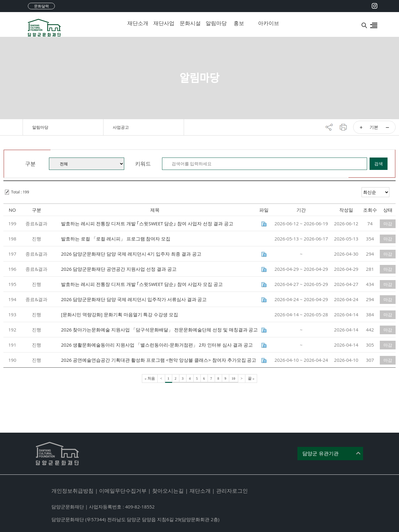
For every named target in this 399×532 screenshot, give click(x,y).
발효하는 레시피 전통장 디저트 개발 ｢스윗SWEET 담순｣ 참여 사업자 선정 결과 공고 (147, 223)
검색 (379, 164)
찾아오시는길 (168, 491)
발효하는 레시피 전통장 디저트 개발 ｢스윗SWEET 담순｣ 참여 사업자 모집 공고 (142, 284)
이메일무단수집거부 (123, 491)
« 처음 (150, 378)
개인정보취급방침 (72, 491)
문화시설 (188, 23)
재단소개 (136, 23)
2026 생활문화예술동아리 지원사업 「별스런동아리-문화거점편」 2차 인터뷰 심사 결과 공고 (157, 345)
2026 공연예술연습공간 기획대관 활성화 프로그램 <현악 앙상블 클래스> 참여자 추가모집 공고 (159, 360)
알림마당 (214, 23)
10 (234, 378)
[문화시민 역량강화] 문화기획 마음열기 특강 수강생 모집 (120, 314)
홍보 (239, 23)
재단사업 (162, 23)
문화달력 (42, 6)
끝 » (251, 378)
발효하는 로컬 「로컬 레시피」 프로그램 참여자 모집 (116, 239)
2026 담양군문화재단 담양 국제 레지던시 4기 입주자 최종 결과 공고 (131, 254)
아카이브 (266, 23)
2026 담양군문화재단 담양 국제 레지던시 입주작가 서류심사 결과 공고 (134, 299)
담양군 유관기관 (320, 454)
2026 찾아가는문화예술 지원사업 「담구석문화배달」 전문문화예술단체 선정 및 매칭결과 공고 (159, 330)
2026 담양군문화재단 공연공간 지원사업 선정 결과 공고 (119, 269)
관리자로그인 (232, 491)
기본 (374, 127)
